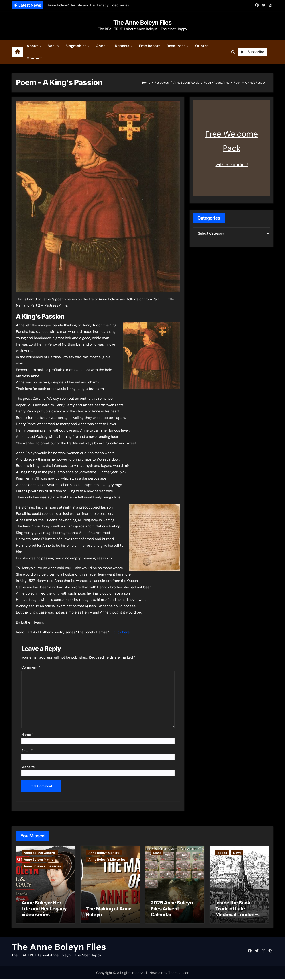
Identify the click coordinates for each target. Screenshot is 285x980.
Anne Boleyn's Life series (42, 866)
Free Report (150, 46)
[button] (272, 52)
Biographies (76, 46)
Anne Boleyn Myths (38, 859)
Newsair (156, 973)
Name (27, 735)
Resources (177, 46)
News (157, 853)
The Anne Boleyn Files (142, 22)
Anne (101, 46)
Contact (34, 58)
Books (53, 46)
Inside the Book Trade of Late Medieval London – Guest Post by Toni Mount (237, 915)
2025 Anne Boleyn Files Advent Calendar (172, 909)
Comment (31, 667)
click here (122, 632)
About (33, 46)
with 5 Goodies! (232, 165)
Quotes (202, 46)
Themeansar (178, 973)
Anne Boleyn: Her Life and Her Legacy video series (44, 909)
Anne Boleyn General (40, 853)
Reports (123, 46)
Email (27, 751)
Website (28, 767)
